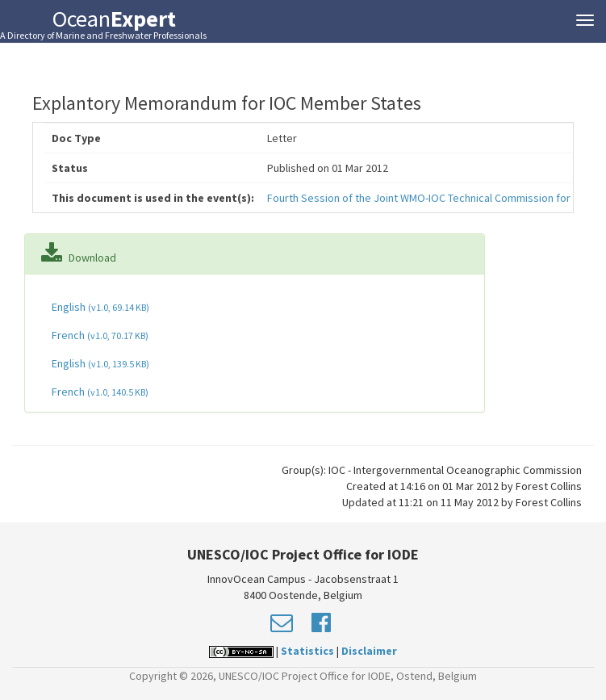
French (99, 335)
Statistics (307, 651)
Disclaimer (369, 651)
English (99, 307)
